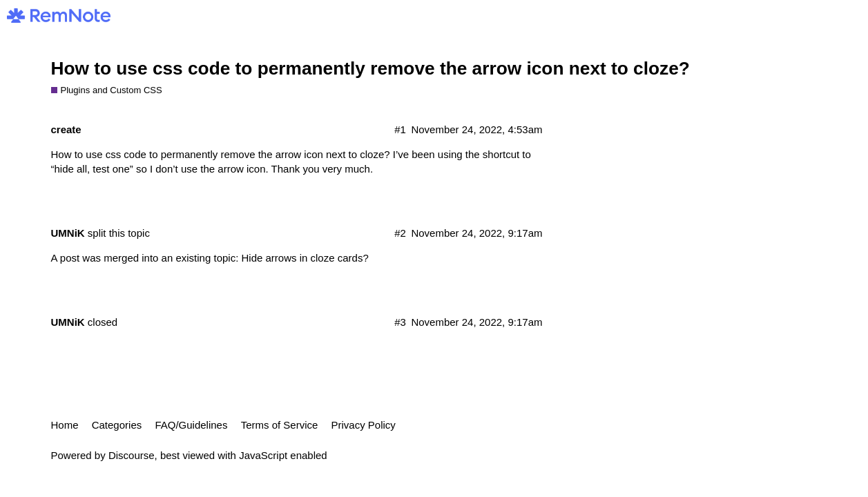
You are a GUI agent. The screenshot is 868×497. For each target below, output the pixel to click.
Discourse (132, 455)
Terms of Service (280, 425)
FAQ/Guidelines (191, 425)
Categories (117, 425)
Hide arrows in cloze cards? (305, 258)
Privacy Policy (364, 425)
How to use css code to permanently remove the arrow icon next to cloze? (370, 68)
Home (65, 425)
